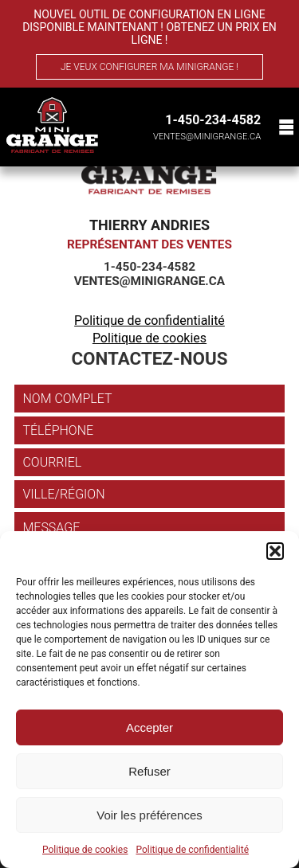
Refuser (149, 771)
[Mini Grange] (52, 125)
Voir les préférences (149, 815)
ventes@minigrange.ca (207, 137)
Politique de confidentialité (192, 850)
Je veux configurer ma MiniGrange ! (149, 67)
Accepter (149, 727)
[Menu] (285, 127)
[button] (275, 551)
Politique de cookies (85, 850)
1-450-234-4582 (213, 120)
